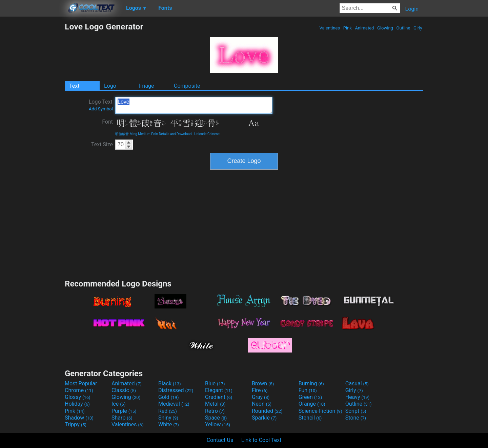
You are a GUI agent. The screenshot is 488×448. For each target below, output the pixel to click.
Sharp (122, 418)
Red (168, 411)
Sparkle (264, 418)
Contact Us (220, 440)
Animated (364, 28)
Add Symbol (101, 109)
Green (310, 397)
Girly (418, 28)
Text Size (102, 144)
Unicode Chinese (207, 134)
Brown (263, 383)
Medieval (174, 404)
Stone (356, 418)
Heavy (357, 397)
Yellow (218, 424)
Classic (124, 390)
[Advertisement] (32, 123)
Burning (311, 383)
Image (147, 86)
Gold (169, 397)
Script (356, 411)
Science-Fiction (320, 411)
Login (412, 9)
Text (74, 86)
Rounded (267, 411)
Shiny (168, 418)
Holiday (77, 404)
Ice (118, 404)
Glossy (78, 397)
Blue (215, 383)
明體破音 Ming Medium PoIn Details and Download (153, 134)
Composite (187, 86)
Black (170, 383)
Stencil (310, 418)
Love (194, 105)
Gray (261, 397)
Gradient (219, 397)
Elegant (219, 390)
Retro (215, 411)
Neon (262, 404)
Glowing (385, 28)
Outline (403, 28)
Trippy (76, 424)
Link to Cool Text (261, 440)
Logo (110, 86)
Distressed (176, 390)
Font (107, 122)
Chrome (79, 390)
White (169, 424)
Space (216, 418)
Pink (348, 28)
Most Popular (81, 383)
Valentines (330, 28)
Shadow (79, 418)
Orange (312, 404)
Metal (215, 404)
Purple (124, 411)
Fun (308, 390)
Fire (260, 390)
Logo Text (101, 105)
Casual (357, 383)
